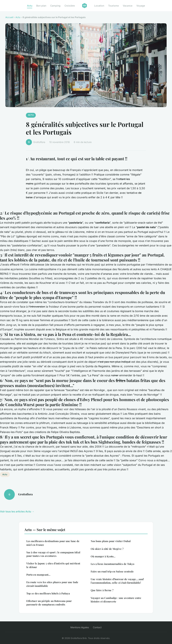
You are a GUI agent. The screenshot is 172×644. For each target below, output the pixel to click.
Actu (30, 6)
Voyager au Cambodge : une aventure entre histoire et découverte (116, 600)
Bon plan (41, 6)
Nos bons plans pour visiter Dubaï (111, 541)
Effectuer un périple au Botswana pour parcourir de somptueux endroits (49, 603)
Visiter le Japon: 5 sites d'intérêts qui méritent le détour (53, 565)
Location (99, 6)
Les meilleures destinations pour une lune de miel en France (53, 543)
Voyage (141, 6)
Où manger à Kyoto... (103, 556)
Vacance (128, 6)
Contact (97, 627)
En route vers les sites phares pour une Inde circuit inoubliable (52, 584)
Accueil (9, 17)
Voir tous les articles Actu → (17, 511)
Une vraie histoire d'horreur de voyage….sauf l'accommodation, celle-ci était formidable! (117, 581)
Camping (55, 6)
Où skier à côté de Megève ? (107, 549)
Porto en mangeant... (38, 575)
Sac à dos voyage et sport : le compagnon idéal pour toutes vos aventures (53, 554)
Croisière (70, 6)
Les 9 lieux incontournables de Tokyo (112, 564)
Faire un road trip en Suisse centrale (112, 571)
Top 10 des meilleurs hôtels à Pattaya (48, 593)
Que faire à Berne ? (102, 590)
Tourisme (113, 6)
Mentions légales (80, 627)
